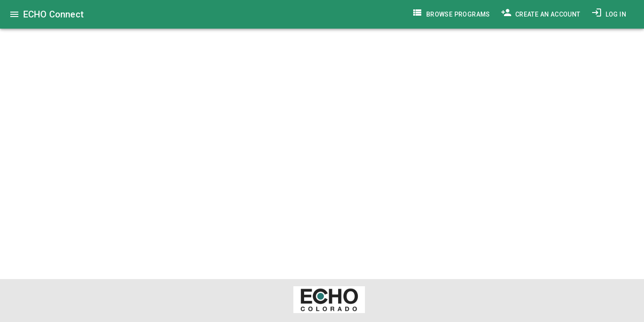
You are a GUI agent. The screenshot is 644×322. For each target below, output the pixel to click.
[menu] (14, 14)
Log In (609, 14)
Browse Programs (451, 14)
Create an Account (541, 14)
